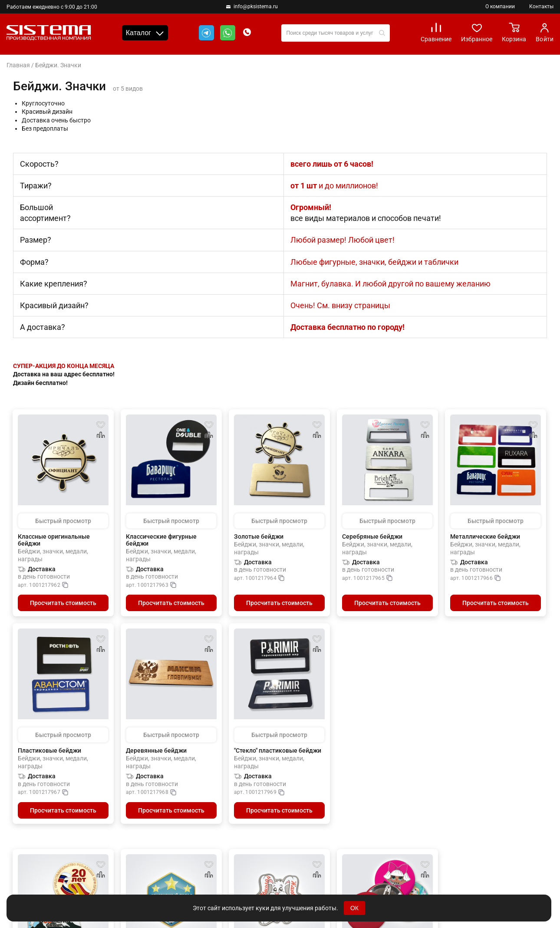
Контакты (541, 7)
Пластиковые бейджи (49, 750)
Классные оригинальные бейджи (54, 540)
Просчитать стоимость (63, 603)
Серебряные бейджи (372, 536)
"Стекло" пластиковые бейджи (278, 750)
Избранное (477, 32)
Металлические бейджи (485, 536)
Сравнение (436, 32)
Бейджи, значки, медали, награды (53, 556)
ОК (354, 908)
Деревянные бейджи (156, 750)
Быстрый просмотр (63, 521)
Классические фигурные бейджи (161, 540)
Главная (18, 65)
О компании (500, 7)
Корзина (514, 32)
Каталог (145, 33)
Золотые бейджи (259, 536)
